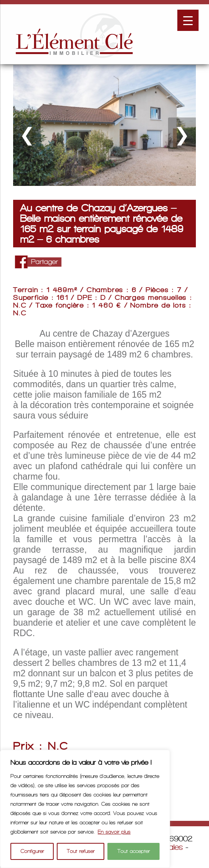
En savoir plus (114, 832)
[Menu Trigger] (188, 20)
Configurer (32, 851)
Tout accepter (134, 851)
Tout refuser (81, 851)
